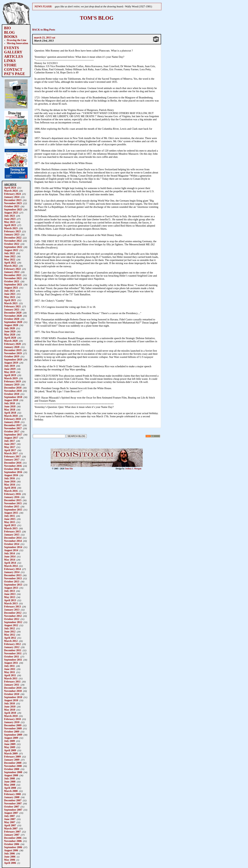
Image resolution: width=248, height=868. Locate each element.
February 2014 (12, 569)
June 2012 (10, 632)
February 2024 (12, 194)
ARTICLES (13, 56)
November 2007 (13, 803)
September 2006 (13, 847)
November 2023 (13, 203)
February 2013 (12, 606)
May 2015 (10, 522)
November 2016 (13, 466)
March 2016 (11, 491)
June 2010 (10, 707)
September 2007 (13, 810)
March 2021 (11, 303)
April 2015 (10, 525)
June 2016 (10, 481)
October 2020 (12, 319)
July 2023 (9, 216)
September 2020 (13, 322)
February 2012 (12, 644)
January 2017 (12, 460)
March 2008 (11, 791)
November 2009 (13, 728)
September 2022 (13, 247)
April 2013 (10, 600)
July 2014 (9, 553)
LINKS (10, 61)
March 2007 (11, 828)
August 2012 (11, 625)
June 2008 (10, 782)
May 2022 (10, 259)
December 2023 (13, 200)
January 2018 (12, 422)
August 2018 (11, 400)
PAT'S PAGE (15, 74)
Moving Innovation (17, 43)
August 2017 (11, 438)
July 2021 (9, 291)
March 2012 (11, 641)
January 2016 (12, 497)
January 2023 (12, 234)
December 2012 (13, 613)
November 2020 (13, 316)
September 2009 (13, 735)
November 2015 (13, 503)
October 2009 (12, 732)
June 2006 (10, 857)
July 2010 (9, 703)
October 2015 (12, 506)
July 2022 (9, 253)
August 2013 (11, 588)
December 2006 (13, 838)
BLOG (9, 32)
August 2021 (11, 288)
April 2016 (10, 488)
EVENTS (12, 48)
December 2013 (13, 575)
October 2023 (12, 206)
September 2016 (13, 472)
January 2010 (12, 722)
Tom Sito (69, 469)
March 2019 (11, 378)
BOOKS (11, 37)
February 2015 (12, 531)
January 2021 (12, 310)
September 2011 (13, 660)
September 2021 (13, 284)
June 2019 (10, 369)
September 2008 (13, 772)
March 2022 (11, 266)
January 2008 (12, 797)
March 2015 (11, 528)
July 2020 (9, 328)
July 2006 (9, 853)
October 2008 (12, 769)
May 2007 (10, 822)
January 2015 (12, 535)
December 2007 (13, 800)
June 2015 (10, 519)
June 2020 (10, 331)
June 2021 (10, 294)
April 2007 (10, 825)
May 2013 (10, 597)
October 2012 (12, 619)
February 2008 (12, 794)
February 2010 (12, 719)
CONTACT (13, 70)
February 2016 (12, 494)
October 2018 (12, 394)
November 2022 (13, 241)
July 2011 (9, 666)
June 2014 (10, 556)
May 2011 (10, 672)
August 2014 (11, 550)
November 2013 (13, 578)
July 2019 (9, 366)
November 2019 (13, 353)
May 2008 (10, 785)
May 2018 (10, 410)
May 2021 (10, 297)
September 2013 (13, 585)
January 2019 (12, 385)
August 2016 (11, 475)
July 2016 (9, 478)
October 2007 (12, 807)
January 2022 (12, 272)
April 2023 (10, 225)
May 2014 (10, 560)
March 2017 (11, 453)
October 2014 (12, 544)
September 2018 (13, 397)
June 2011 (10, 669)
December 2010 (13, 688)
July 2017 (9, 441)
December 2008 (13, 763)
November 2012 (13, 616)
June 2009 (10, 744)
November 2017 (13, 428)
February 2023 (12, 231)
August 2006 (11, 850)
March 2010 (11, 716)
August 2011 (11, 663)
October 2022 (12, 244)
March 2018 (11, 416)
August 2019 (11, 363)
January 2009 (12, 760)
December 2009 (13, 725)
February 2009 (12, 757)
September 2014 (13, 547)
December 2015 (13, 500)
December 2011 (13, 650)
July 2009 (9, 741)
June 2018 (10, 406)
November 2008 (13, 766)
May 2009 (10, 747)
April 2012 (10, 638)
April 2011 (10, 675)
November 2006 (13, 841)
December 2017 (13, 425)
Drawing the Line (17, 40)
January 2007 (12, 835)
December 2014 (13, 538)
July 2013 (9, 591)
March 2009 (11, 753)
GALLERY (13, 52)
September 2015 (13, 510)
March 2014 (11, 566)
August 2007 (11, 813)
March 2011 (11, 678)
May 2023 (10, 222)
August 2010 (11, 700)
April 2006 (10, 863)
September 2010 (13, 697)
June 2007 (10, 819)
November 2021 (13, 278)
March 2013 (11, 603)
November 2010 (13, 691)
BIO (7, 28)
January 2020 (12, 347)
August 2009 (11, 738)
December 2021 (13, 275)
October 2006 (12, 844)
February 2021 (12, 306)
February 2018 (12, 419)
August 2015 (11, 513)
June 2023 (10, 219)
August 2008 (11, 775)
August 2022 (11, 250)
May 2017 (10, 447)
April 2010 (10, 713)
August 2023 (11, 213)
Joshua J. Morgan (133, 469)
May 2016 (10, 485)
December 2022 (13, 238)
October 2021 (12, 281)
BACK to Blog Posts (44, 30)
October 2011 (12, 657)
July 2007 (9, 816)
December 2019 (13, 350)
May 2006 (10, 860)
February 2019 (12, 381)
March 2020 (11, 341)
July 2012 (9, 628)
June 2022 (10, 256)
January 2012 (12, 647)
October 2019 (12, 356)
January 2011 (12, 685)
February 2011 (12, 682)
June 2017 (10, 444)
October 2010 (12, 694)
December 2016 (13, 463)
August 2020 (11, 325)
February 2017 (12, 456)
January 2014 (12, 572)
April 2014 (10, 563)
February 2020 (12, 344)
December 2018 (13, 388)
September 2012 (13, 622)
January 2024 (12, 197)
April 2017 (10, 450)
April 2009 (10, 750)
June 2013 (10, 594)
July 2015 (9, 516)
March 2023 (11, 228)
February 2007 (12, 832)
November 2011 (13, 653)
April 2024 (10, 188)
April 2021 (10, 300)
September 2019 (13, 360)
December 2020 (13, 313)
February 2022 (12, 269)
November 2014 (13, 541)
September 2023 (13, 209)
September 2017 (13, 435)
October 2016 (12, 469)
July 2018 (9, 403)
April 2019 (10, 375)
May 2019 (10, 372)
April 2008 (10, 788)
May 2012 (10, 635)
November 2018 (13, 391)
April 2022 (10, 263)
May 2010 (10, 710)
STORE (10, 65)
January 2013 (12, 610)
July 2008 (9, 778)
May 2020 (10, 335)
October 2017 (12, 431)
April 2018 (10, 413)
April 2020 (10, 338)
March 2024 (11, 191)
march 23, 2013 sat (45, 38)
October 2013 (12, 581)
